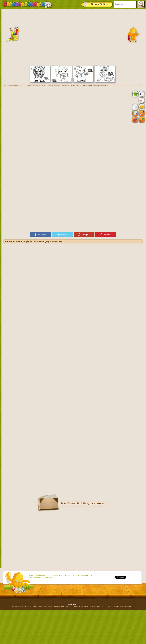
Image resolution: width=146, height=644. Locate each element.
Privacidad (72, 604)
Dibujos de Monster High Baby (57, 85)
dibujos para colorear (13, 85)
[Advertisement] (29, 37)
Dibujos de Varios (33, 85)
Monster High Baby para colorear (86, 503)
